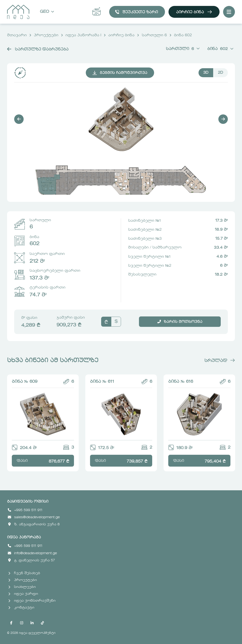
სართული (183, 49)
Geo (47, 12)
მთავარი (17, 35)
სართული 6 (154, 35)
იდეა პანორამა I (83, 35)
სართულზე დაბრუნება (38, 50)
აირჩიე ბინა (194, 12)
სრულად (220, 361)
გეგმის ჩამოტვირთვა (120, 73)
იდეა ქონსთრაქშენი (32, 601)
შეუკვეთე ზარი (136, 12)
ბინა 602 (183, 35)
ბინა (220, 49)
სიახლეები (22, 587)
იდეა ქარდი (23, 594)
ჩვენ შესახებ (24, 573)
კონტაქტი (21, 608)
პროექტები (46, 35)
